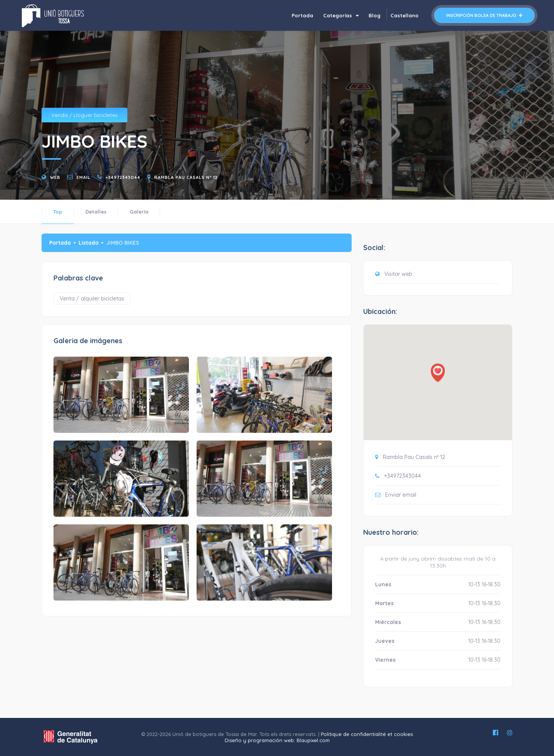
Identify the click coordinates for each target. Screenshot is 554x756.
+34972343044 (123, 177)
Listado (88, 243)
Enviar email (401, 495)
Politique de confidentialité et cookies (367, 734)
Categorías (341, 15)
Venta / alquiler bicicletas (92, 299)
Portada (302, 15)
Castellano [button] (405, 15)
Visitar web (398, 274)
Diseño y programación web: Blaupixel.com (277, 740)
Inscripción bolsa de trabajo (484, 15)
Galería (139, 212)
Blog (375, 15)
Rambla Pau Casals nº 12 (186, 177)
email (83, 177)
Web (55, 177)
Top (58, 212)
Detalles (96, 212)
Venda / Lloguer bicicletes (84, 115)
